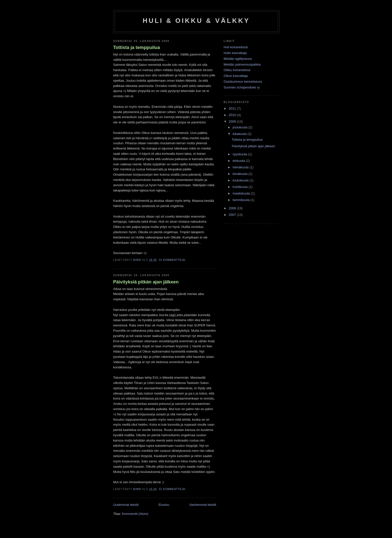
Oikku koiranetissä (237, 70)
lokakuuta (240, 134)
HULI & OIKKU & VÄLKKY (196, 21)
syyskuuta (240, 154)
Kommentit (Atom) (135, 514)
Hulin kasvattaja (235, 53)
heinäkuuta (241, 167)
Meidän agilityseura (238, 59)
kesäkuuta (240, 174)
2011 (233, 108)
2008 (233, 208)
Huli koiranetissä (236, 47)
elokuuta (239, 161)
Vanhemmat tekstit (203, 505)
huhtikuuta (241, 187)
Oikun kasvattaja (236, 76)
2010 (233, 115)
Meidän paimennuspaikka (242, 64)
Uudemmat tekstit (126, 505)
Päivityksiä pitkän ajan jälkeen (146, 282)
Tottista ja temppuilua (137, 47)
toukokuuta (241, 180)
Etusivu (164, 505)
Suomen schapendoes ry (242, 87)
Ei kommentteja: (173, 260)
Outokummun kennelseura (243, 82)
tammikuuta (241, 200)
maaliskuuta (242, 193)
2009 (233, 121)
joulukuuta (240, 127)
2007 (233, 215)
